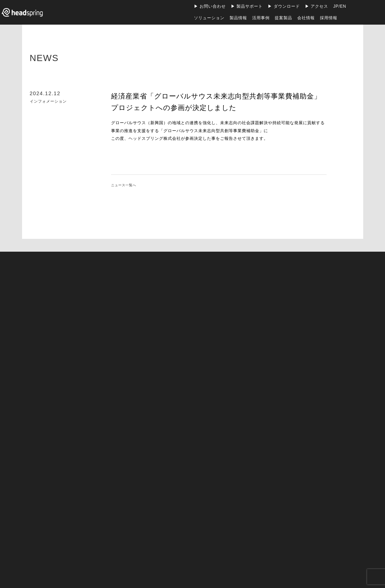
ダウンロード (287, 6)
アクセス (319, 6)
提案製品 (283, 18)
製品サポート (250, 6)
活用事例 (261, 18)
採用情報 (329, 18)
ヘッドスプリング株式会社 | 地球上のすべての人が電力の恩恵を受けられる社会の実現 (27, 12)
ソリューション (209, 18)
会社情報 (306, 18)
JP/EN (340, 6)
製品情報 (238, 18)
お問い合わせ (213, 6)
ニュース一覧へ (126, 185)
